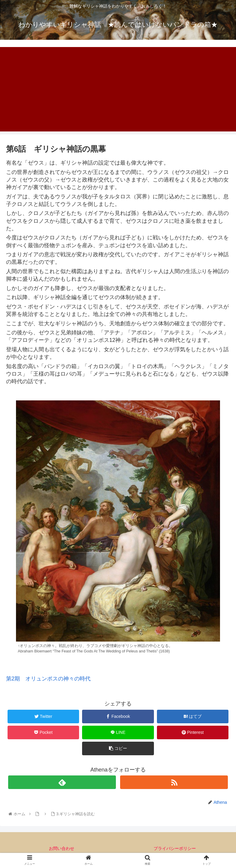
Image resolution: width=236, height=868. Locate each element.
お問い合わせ (62, 848)
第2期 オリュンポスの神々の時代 (48, 679)
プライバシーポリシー (175, 848)
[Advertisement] (118, 89)
